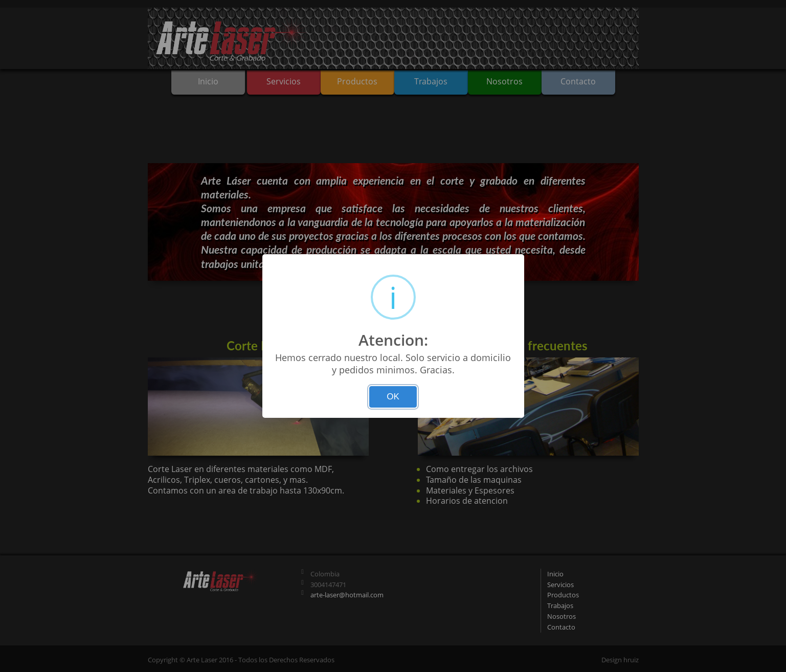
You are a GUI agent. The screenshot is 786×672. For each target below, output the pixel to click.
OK (393, 397)
